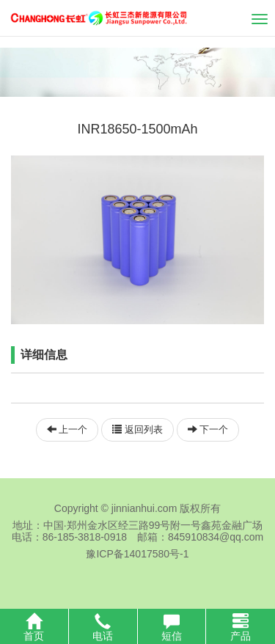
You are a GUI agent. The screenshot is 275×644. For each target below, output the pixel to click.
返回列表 (137, 429)
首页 (34, 627)
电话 (103, 627)
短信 (172, 627)
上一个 (67, 429)
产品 (241, 627)
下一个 (208, 429)
